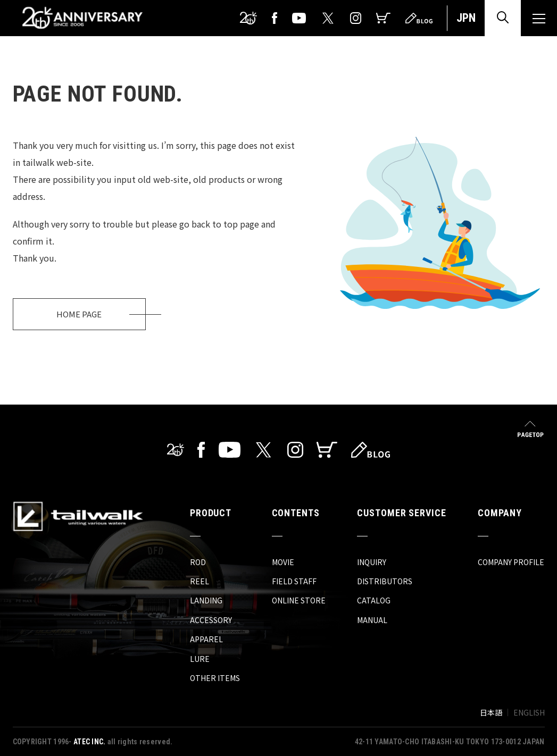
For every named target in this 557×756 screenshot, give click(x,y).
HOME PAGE (79, 314)
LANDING (206, 600)
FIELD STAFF (294, 581)
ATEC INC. (90, 742)
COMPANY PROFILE (511, 562)
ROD (198, 562)
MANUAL (372, 620)
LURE (200, 659)
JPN (466, 18)
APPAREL (206, 639)
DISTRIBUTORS (385, 581)
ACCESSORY (211, 620)
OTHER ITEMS (215, 678)
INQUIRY (372, 562)
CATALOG (374, 600)
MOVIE (283, 562)
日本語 (491, 712)
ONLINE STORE (299, 600)
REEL (199, 581)
